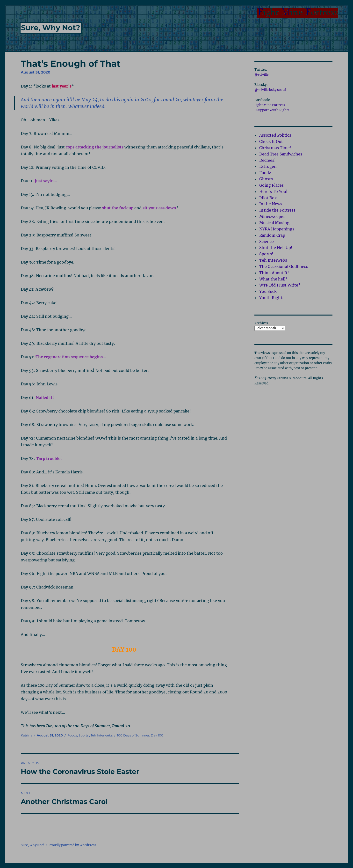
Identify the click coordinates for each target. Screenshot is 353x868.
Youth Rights (272, 298)
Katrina (27, 735)
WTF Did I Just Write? (280, 285)
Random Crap (272, 235)
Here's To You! (273, 191)
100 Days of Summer (133, 735)
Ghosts (266, 179)
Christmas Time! (275, 148)
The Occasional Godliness (284, 266)
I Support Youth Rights (272, 110)
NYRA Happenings (277, 229)
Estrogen (268, 166)
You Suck (268, 291)
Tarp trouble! (49, 458)
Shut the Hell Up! (276, 248)
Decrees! (267, 160)
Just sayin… (46, 181)
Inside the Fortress (277, 210)
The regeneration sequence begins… (71, 357)
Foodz (72, 735)
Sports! (84, 735)
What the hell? (273, 279)
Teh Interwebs (102, 735)
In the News (271, 204)
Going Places (271, 185)
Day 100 (157, 735)
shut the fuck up (118, 208)
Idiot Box (268, 198)
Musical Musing (274, 223)
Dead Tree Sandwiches (281, 154)
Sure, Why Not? (51, 28)
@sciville (261, 75)
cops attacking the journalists (95, 147)
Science (267, 242)
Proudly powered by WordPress (72, 845)
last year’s (62, 86)
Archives (261, 323)
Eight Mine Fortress (270, 105)
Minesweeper (272, 216)
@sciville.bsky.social (270, 90)
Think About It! (274, 273)
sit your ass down (159, 208)
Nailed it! (45, 397)
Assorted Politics (275, 135)
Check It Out (271, 141)
